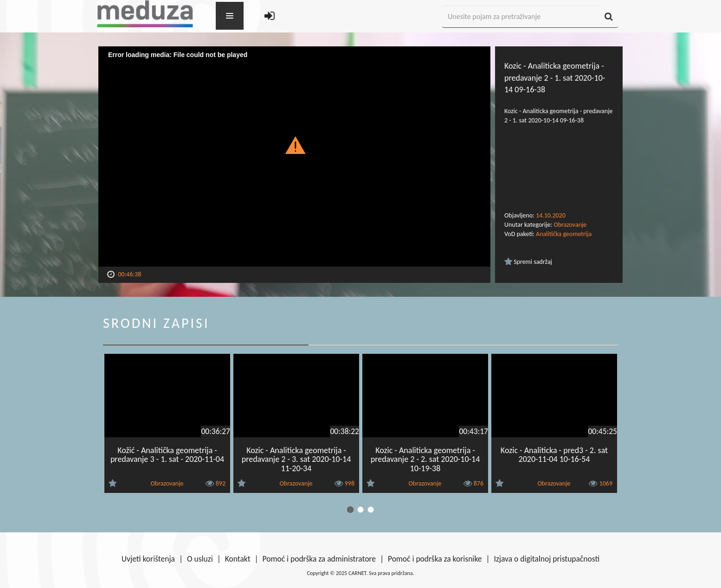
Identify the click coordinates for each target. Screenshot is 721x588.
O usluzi (200, 559)
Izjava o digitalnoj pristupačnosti (547, 559)
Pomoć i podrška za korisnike (435, 559)
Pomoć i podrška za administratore (319, 559)
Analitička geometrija (564, 234)
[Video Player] (294, 157)
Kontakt (238, 559)
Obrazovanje (570, 225)
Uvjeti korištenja (148, 559)
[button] (294, 145)
